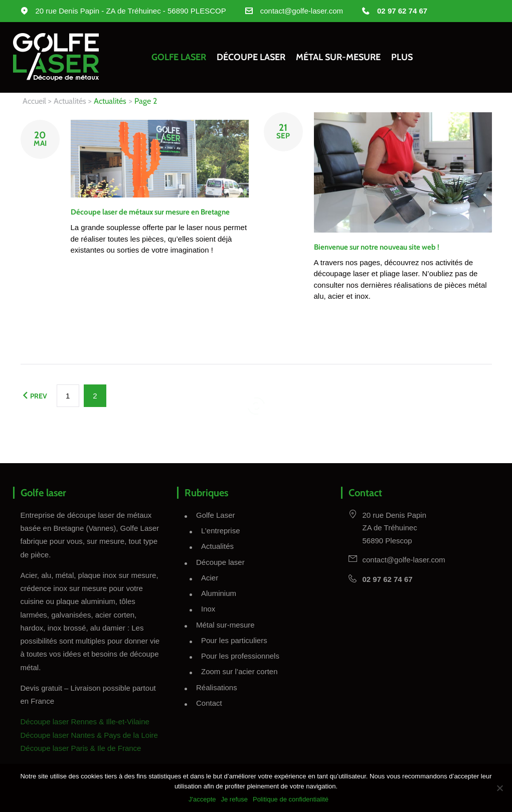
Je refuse (234, 799)
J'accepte (202, 799)
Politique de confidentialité (291, 799)
